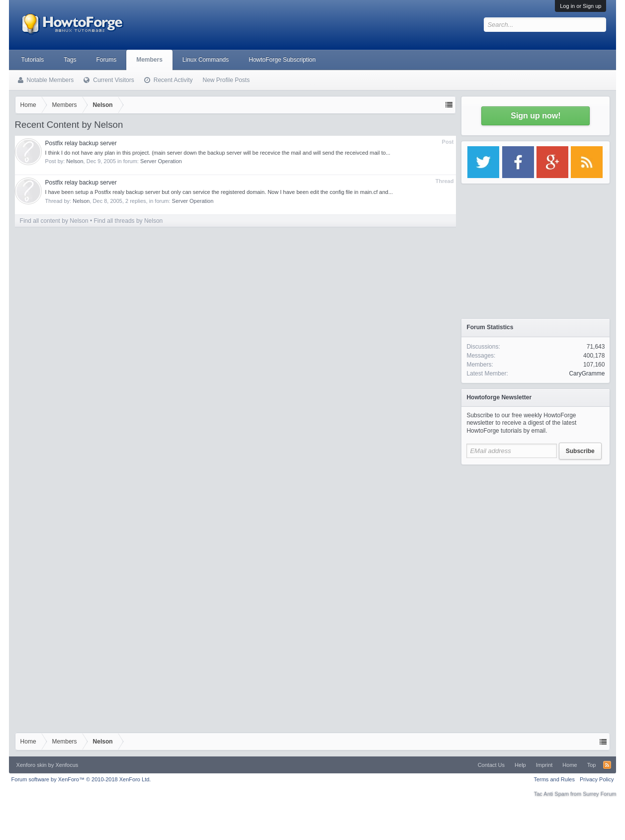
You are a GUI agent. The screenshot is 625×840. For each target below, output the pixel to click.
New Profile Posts (226, 80)
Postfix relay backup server (81, 143)
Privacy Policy (597, 779)
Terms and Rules (554, 779)
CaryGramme (587, 373)
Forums (107, 60)
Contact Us (491, 765)
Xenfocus (67, 765)
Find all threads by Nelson (129, 221)
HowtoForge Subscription (282, 60)
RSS (607, 765)
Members (149, 60)
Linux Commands (206, 60)
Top (592, 765)
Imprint (544, 765)
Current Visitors (113, 80)
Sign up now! (536, 116)
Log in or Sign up (580, 6)
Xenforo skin (32, 765)
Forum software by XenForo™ (81, 779)
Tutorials (33, 60)
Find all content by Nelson (54, 221)
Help (520, 765)
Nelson (75, 161)
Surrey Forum (599, 794)
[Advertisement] (536, 532)
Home (570, 765)
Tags (70, 60)
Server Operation (161, 161)
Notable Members (50, 80)
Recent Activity (173, 80)
